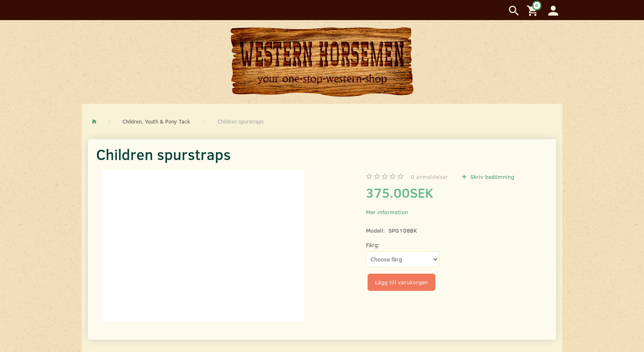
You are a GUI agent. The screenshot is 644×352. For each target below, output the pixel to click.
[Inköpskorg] (534, 10)
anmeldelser (429, 177)
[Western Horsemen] (322, 62)
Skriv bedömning (491, 177)
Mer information (387, 212)
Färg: (373, 245)
